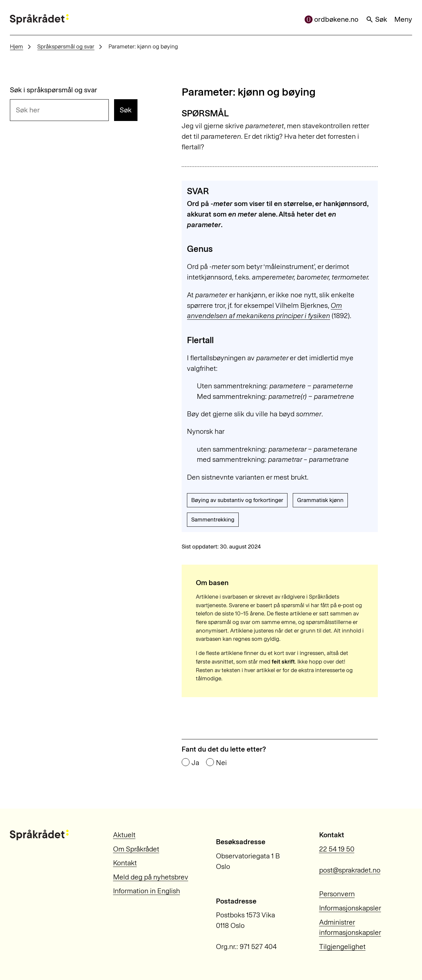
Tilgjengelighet (342, 947)
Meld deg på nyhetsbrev (151, 877)
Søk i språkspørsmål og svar (54, 90)
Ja (195, 763)
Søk (377, 19)
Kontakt (125, 863)
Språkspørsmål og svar (66, 46)
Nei (221, 763)
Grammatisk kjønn (320, 500)
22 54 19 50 (337, 849)
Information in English (147, 891)
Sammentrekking (213, 520)
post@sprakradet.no (350, 870)
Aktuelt (124, 835)
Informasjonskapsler (350, 908)
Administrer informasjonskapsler (350, 927)
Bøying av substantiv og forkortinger (237, 500)
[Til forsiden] (39, 19)
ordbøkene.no (332, 19)
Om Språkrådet (136, 849)
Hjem (16, 46)
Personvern (337, 894)
